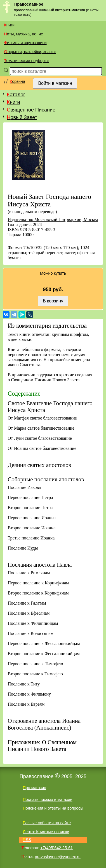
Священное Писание (31, 110)
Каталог (16, 95)
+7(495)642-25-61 (56, 848)
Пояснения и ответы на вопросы (53, 808)
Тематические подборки (26, 61)
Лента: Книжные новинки (46, 832)
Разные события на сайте (47, 823)
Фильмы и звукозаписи (25, 43)
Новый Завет (22, 117)
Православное (29, 4)
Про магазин (34, 788)
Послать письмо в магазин (47, 799)
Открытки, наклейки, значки (30, 52)
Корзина (17, 81)
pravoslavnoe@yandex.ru (58, 856)
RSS (27, 840)
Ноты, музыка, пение (23, 34)
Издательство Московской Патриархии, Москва (53, 219)
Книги (9, 25)
